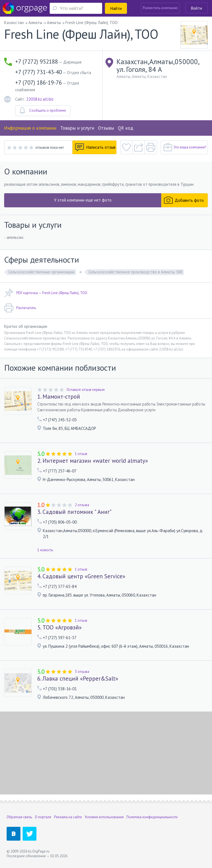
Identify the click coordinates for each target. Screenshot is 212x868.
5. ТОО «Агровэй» (59, 628)
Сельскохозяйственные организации (41, 272)
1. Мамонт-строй (59, 397)
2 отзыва (82, 505)
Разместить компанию (160, 8)
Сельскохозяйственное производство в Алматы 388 (135, 272)
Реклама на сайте (68, 817)
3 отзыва (82, 672)
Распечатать (20, 308)
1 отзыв (81, 454)
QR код (126, 128)
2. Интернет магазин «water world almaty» (93, 461)
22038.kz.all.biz (40, 99)
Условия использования (104, 817)
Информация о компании (30, 128)
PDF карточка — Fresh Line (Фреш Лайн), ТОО (46, 293)
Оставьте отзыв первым (86, 390)
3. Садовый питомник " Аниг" (74, 512)
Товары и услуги (77, 128)
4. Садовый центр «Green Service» (81, 576)
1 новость (45, 550)
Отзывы (106, 128)
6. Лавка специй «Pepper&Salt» (78, 679)
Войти (197, 8)
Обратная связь (19, 817)
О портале (43, 817)
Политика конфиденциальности (152, 817)
